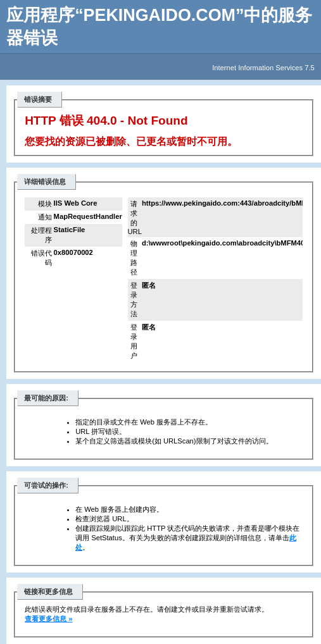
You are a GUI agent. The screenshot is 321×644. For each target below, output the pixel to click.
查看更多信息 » (48, 619)
